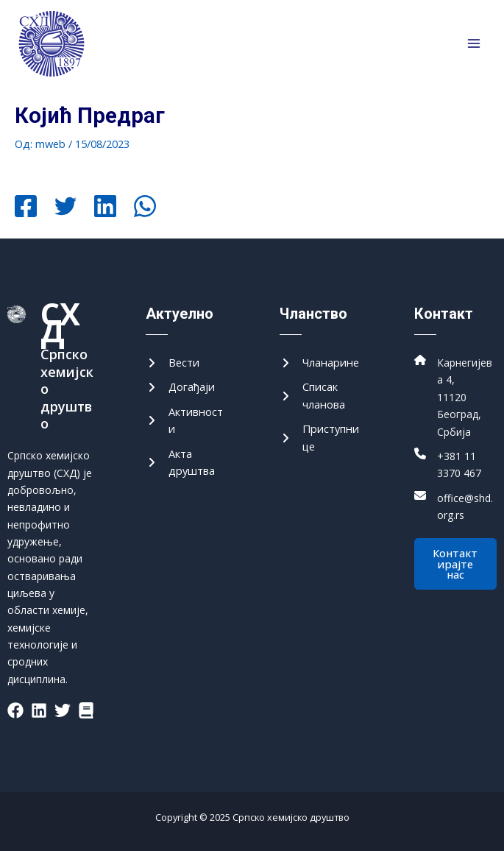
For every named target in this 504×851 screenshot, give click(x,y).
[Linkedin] (105, 208)
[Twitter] (65, 208)
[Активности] (187, 421)
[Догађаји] (180, 387)
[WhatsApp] (145, 208)
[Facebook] (26, 208)
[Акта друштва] (187, 463)
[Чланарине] (319, 363)
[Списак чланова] (321, 396)
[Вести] (173, 363)
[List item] (15, 710)
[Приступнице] (321, 438)
